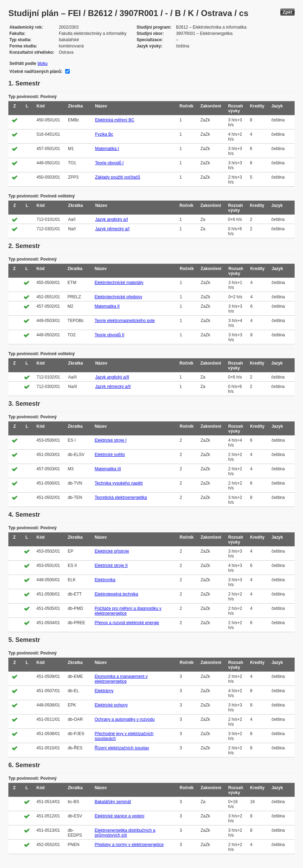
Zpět (287, 12)
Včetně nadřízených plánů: (36, 72)
